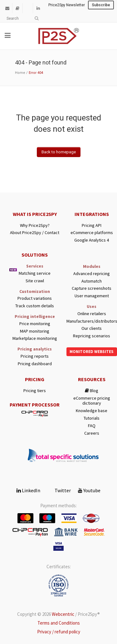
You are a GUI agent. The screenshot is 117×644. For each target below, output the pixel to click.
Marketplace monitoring (35, 338)
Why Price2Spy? (35, 225)
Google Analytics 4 (92, 240)
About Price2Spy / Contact (35, 233)
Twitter (59, 490)
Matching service (35, 273)
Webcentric (63, 614)
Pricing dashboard (35, 364)
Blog (92, 391)
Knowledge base (92, 411)
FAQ (92, 426)
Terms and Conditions (59, 623)
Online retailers (92, 314)
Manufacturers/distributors (92, 321)
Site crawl (35, 281)
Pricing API (92, 225)
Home (20, 73)
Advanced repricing (92, 274)
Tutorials (92, 418)
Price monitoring (35, 324)
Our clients (92, 328)
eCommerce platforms (92, 233)
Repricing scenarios (92, 336)
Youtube (89, 490)
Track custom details (35, 306)
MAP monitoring (35, 331)
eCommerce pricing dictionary (92, 401)
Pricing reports (35, 356)
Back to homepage (59, 152)
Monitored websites (92, 352)
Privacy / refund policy (59, 632)
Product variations (35, 298)
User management (92, 296)
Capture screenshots (92, 288)
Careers (92, 433)
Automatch (92, 281)
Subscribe (101, 5)
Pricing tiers (35, 391)
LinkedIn (28, 490)
